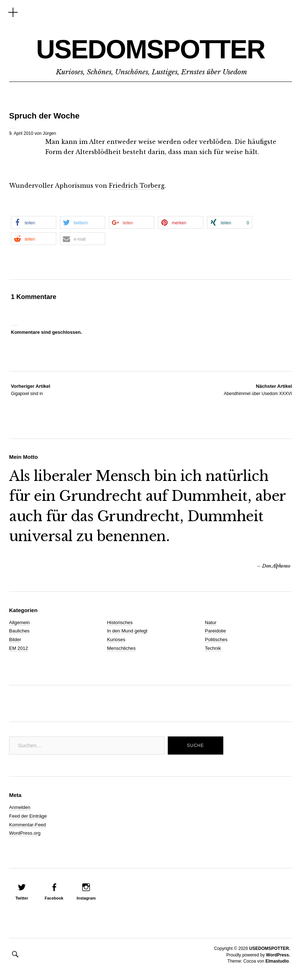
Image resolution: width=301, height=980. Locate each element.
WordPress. (278, 955)
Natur (211, 622)
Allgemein (19, 622)
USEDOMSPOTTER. (270, 948)
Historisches (120, 622)
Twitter (22, 898)
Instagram (86, 898)
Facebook (54, 898)
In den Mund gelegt (127, 631)
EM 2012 (19, 648)
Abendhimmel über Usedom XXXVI (258, 390)
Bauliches (19, 631)
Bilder (15, 640)
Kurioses (116, 640)
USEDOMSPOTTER (150, 49)
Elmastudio (277, 961)
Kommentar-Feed (27, 825)
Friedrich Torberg (137, 186)
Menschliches (121, 648)
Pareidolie (215, 631)
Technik (213, 648)
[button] (34, 222)
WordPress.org (25, 833)
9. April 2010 (21, 133)
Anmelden (20, 807)
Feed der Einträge (28, 816)
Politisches (216, 640)
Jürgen (50, 133)
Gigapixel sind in (30, 390)
